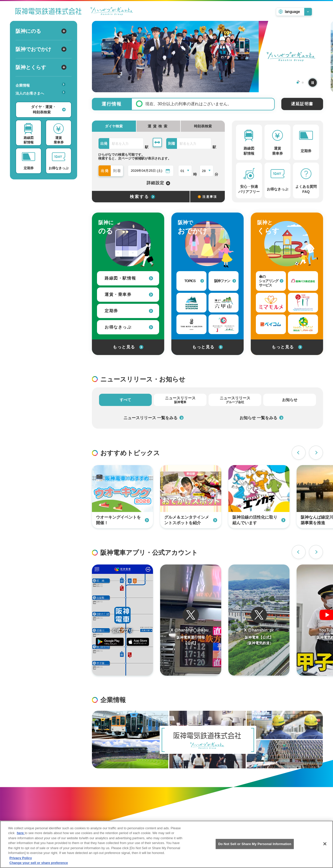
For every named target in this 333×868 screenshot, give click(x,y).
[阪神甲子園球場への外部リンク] (191, 303)
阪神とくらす (41, 67)
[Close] (325, 846)
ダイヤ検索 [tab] (114, 126)
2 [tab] (303, 83)
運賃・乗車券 (129, 294)
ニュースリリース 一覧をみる (154, 418)
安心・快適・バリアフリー (42, 101)
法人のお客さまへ (40, 93)
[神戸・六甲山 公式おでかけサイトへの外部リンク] (224, 303)
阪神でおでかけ (41, 49)
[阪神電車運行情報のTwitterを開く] (191, 620)
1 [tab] (298, 83)
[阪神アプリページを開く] (122, 620)
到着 (117, 171)
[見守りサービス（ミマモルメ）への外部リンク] (271, 303)
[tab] (158, 126)
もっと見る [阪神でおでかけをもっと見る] (207, 347)
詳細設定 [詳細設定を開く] (158, 183)
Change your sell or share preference (39, 866)
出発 (105, 171)
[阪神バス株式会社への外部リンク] (303, 281)
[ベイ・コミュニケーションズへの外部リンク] (271, 324)
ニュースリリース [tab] (180, 400)
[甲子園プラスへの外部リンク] (224, 324)
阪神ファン (225, 281)
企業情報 (40, 85)
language (292, 12)
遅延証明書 (302, 104)
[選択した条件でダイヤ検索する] (141, 197)
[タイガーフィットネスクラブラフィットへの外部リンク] (303, 303)
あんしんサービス (42, 100)
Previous (299, 453)
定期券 (129, 311)
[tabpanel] (207, 57)
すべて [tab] (125, 400)
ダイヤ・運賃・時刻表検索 (48, 109)
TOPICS (194, 281)
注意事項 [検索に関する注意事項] (207, 197)
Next (316, 453)
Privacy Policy (21, 860)
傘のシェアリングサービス (271, 281)
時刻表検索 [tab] (203, 126)
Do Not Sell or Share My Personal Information (255, 846)
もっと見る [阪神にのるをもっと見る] (128, 347)
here (21, 836)
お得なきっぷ (129, 327)
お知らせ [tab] (290, 400)
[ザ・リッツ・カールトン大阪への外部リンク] (191, 324)
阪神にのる (41, 31)
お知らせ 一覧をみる (261, 418)
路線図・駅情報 (129, 278)
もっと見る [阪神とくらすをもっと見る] (287, 347)
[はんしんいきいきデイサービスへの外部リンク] (303, 324)
